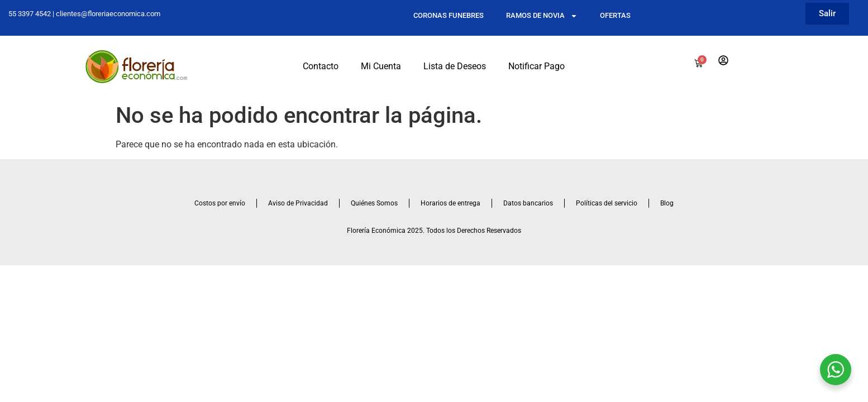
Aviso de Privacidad (298, 203)
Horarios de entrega (450, 203)
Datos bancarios (528, 203)
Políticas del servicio (607, 203)
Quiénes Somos (374, 203)
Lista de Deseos (455, 66)
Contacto (321, 66)
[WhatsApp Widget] (836, 370)
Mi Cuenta (381, 66)
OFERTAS (615, 15)
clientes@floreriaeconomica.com (108, 14)
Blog (667, 203)
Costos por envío (220, 203)
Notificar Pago (536, 66)
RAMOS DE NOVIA (542, 16)
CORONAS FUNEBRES (449, 15)
